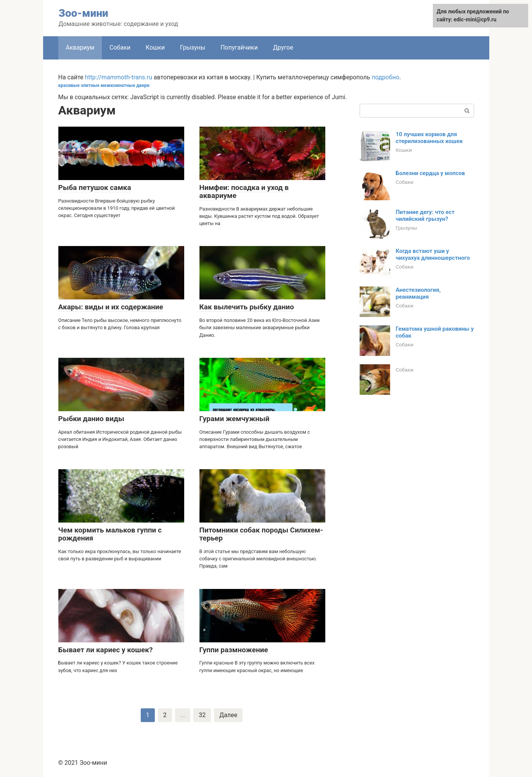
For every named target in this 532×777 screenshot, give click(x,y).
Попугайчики (239, 47)
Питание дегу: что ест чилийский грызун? (425, 216)
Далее (228, 715)
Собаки (120, 47)
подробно (385, 77)
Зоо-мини (84, 13)
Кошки (155, 47)
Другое (283, 47)
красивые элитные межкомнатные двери (104, 85)
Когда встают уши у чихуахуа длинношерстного (433, 254)
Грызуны (193, 47)
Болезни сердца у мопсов (431, 173)
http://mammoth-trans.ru (118, 77)
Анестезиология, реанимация (418, 293)
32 (202, 715)
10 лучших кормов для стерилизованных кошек (429, 138)
